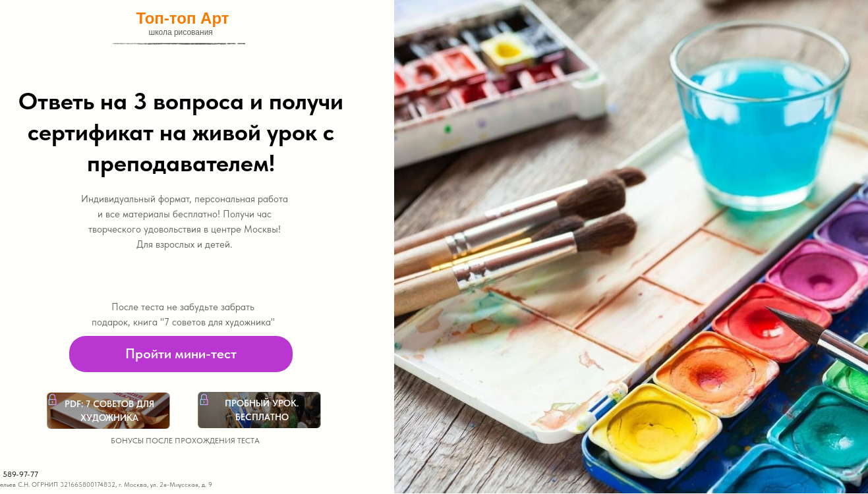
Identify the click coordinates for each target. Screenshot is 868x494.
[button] (181, 354)
